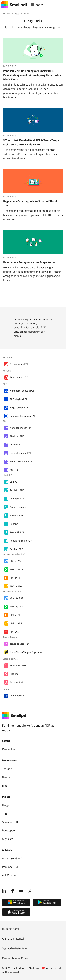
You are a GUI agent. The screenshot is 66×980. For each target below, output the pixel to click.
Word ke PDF (17, 598)
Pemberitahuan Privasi (16, 958)
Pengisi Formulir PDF (21, 541)
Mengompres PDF (19, 364)
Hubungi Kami (10, 929)
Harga (6, 805)
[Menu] (60, 5)
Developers (9, 831)
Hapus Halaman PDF (21, 453)
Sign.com (8, 839)
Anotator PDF (17, 490)
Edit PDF (14, 482)
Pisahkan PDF (17, 436)
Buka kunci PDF (18, 666)
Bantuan (7, 777)
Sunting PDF (16, 524)
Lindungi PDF (17, 674)
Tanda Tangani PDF (20, 644)
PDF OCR (14, 632)
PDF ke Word (17, 561)
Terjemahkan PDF (19, 408)
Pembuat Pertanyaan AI (22, 416)
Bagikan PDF (16, 549)
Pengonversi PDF (19, 377)
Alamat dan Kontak (13, 939)
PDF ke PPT (16, 578)
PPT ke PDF (16, 615)
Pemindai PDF (17, 696)
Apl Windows (10, 875)
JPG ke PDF (16, 624)
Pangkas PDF (17, 516)
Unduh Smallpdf (12, 859)
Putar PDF (15, 445)
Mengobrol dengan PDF (22, 391)
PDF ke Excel (16, 570)
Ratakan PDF (17, 682)
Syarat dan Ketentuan (15, 948)
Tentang (7, 769)
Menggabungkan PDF (21, 428)
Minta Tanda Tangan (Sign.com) (26, 652)
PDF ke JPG (16, 586)
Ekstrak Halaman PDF (21, 462)
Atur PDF (15, 470)
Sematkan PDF (11, 822)
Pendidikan (9, 749)
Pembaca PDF (17, 499)
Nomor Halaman (19, 507)
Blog (5, 786)
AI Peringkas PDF (19, 399)
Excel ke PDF (16, 607)
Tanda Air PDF (17, 532)
